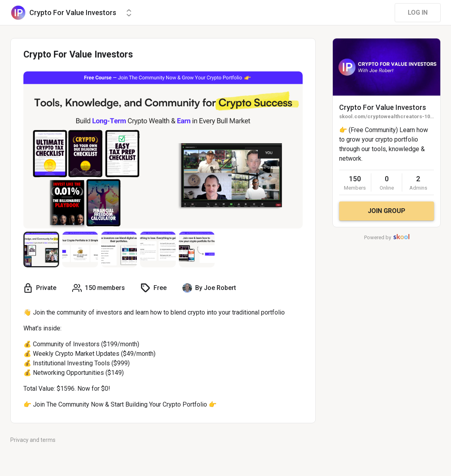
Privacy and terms (33, 440)
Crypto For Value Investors (383, 107)
